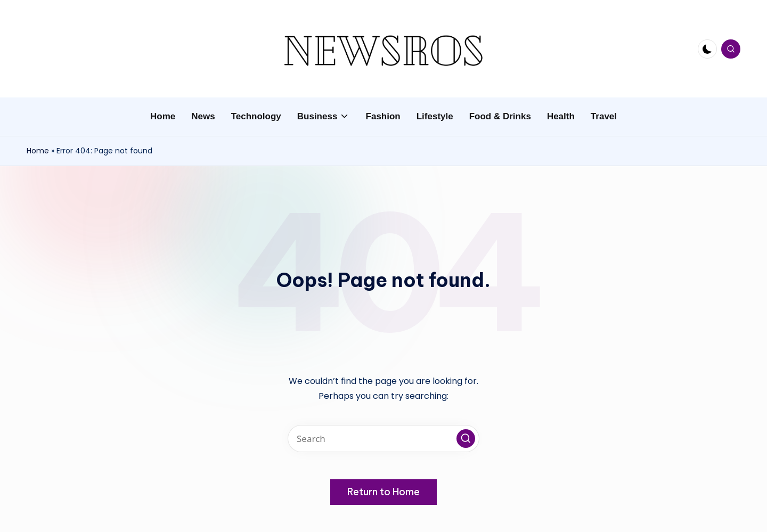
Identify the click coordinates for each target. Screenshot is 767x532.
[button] (466, 439)
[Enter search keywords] (383, 439)
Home (38, 151)
